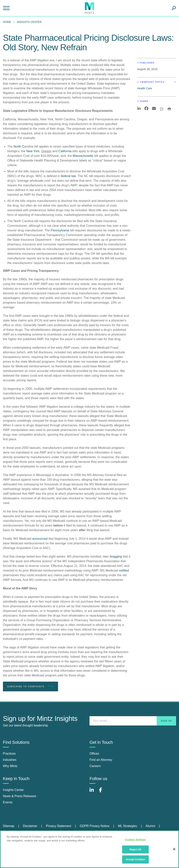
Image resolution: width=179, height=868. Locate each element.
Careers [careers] (95, 766)
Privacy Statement (59, 826)
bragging (116, 557)
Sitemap (9, 826)
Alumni (150, 826)
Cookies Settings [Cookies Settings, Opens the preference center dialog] (136, 840)
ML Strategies (128, 826)
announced (40, 539)
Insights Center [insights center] (13, 790)
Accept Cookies (135, 859)
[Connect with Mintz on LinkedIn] (93, 792)
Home (7, 22)
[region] (89, 849)
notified (124, 570)
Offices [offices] (94, 754)
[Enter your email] (133, 721)
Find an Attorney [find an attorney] (101, 760)
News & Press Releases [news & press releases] (20, 796)
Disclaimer (30, 826)
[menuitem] (8, 22)
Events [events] (8, 802)
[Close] (174, 849)
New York (33, 151)
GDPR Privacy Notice (95, 826)
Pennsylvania (60, 230)
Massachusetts (83, 156)
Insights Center (29, 22)
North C (19, 146)
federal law (68, 176)
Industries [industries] (10, 760)
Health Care (145, 88)
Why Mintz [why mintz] (10, 766)
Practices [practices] (9, 754)
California (65, 151)
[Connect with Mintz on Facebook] (103, 792)
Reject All (136, 849)
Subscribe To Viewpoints (30, 687)
